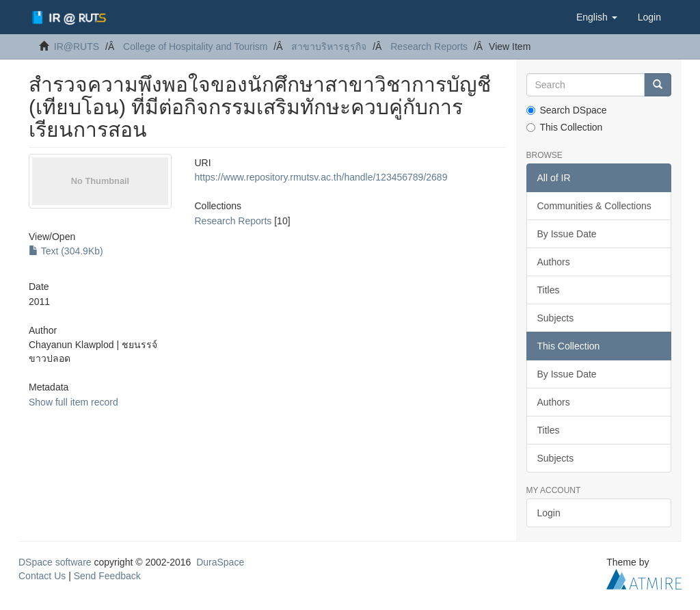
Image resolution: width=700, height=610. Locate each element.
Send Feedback (107, 576)
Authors (554, 262)
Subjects (556, 318)
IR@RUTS (77, 47)
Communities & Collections (594, 206)
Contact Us (42, 576)
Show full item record (73, 402)
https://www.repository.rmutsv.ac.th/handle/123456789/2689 (321, 177)
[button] (597, 17)
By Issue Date (567, 234)
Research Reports (429, 47)
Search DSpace (567, 110)
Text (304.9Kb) (66, 251)
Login (549, 513)
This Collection (565, 127)
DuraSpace (220, 562)
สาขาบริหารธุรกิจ (329, 47)
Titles (549, 290)
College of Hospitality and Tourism (195, 47)
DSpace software (55, 562)
